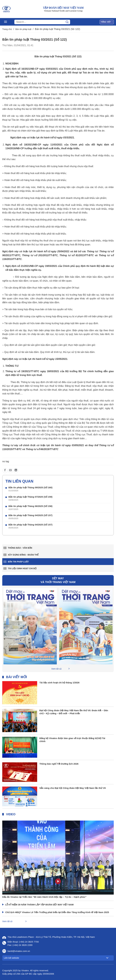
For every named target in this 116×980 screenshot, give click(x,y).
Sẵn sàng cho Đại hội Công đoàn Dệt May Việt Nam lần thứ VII (73, 788)
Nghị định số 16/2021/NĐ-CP (22, 69)
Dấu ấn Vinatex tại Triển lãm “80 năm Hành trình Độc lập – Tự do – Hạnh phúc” (44, 897)
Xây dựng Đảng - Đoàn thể (23, 555)
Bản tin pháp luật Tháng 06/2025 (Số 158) (30, 506)
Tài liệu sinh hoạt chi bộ (22, 568)
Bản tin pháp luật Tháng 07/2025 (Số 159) (30, 497)
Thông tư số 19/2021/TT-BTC (22, 371)
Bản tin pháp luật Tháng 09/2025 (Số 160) (30, 487)
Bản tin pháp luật (23, 29)
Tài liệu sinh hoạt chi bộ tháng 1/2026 (59, 683)
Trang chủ (7, 29)
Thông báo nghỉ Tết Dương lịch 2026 (59, 764)
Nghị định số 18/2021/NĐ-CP (23, 145)
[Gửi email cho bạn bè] (10, 471)
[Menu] (6, 22)
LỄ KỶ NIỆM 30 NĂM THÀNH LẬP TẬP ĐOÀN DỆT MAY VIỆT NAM (39, 905)
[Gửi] (67, 22)
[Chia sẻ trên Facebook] (5, 471)
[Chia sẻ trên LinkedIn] (16, 471)
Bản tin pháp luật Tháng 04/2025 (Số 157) (30, 515)
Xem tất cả (56, 669)
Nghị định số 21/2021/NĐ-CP (22, 266)
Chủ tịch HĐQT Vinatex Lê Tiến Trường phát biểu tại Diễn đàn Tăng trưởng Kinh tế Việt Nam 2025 (57, 912)
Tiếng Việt (107, 22)
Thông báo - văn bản (20, 548)
